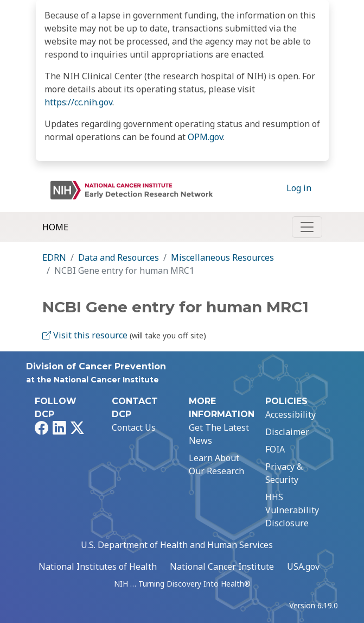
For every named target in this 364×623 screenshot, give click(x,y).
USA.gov (303, 567)
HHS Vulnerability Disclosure (292, 510)
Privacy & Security (284, 473)
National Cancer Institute (222, 567)
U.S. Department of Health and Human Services (177, 545)
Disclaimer (287, 432)
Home (55, 227)
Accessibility (290, 414)
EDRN (54, 257)
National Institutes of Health (98, 567)
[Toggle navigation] (307, 227)
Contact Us (134, 427)
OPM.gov (205, 137)
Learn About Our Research (216, 464)
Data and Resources (119, 257)
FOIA (275, 449)
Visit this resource (85, 335)
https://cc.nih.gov (78, 102)
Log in (299, 188)
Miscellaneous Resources (222, 257)
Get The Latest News (219, 434)
